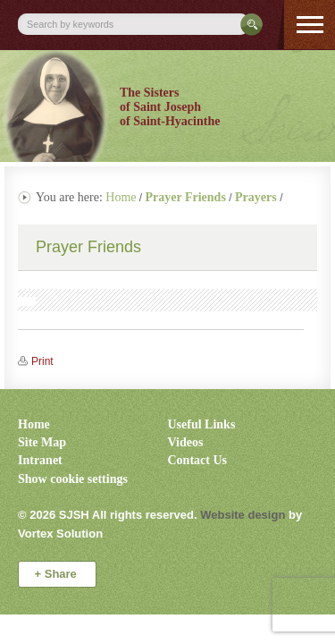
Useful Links (202, 424)
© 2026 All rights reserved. (108, 515)
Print (42, 361)
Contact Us (198, 460)
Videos (186, 442)
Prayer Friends (88, 247)
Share (58, 574)
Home (121, 197)
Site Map (42, 442)
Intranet (40, 460)
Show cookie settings (73, 479)
